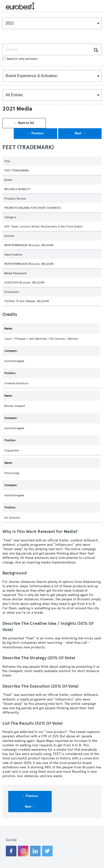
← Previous (36, 133)
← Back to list (24, 123)
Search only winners (20, 59)
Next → (80, 133)
